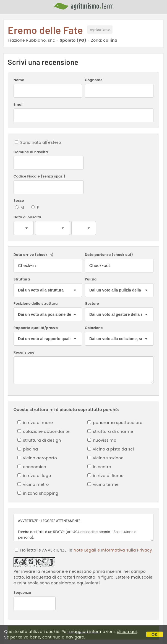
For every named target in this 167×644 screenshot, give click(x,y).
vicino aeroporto (37, 458)
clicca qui (127, 632)
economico (32, 467)
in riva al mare (35, 423)
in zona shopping (38, 493)
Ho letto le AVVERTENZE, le (83, 550)
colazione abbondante (44, 431)
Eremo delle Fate (45, 30)
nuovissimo (102, 440)
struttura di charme (110, 431)
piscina (28, 449)
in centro (99, 467)
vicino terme (103, 484)
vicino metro (33, 484)
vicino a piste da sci (111, 449)
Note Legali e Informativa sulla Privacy (113, 550)
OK (155, 634)
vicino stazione (105, 458)
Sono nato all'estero (38, 142)
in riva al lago (34, 476)
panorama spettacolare (115, 423)
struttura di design (39, 440)
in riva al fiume (105, 476)
